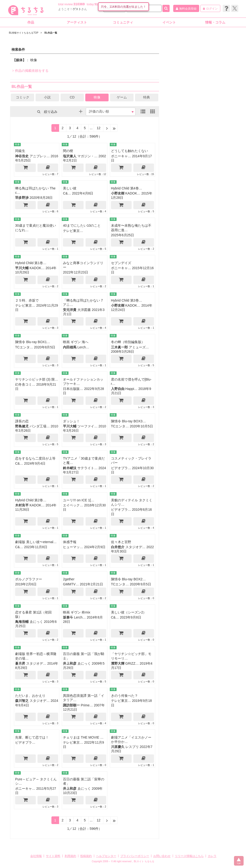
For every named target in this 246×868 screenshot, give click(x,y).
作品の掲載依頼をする (31, 71)
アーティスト (77, 22)
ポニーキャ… (121, 156)
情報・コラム (215, 22)
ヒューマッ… (73, 547)
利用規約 (70, 856)
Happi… (132, 389)
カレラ (212, 856)
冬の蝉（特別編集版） (128, 342)
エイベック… (73, 505)
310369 (79, 4)
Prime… (87, 705)
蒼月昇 (20, 663)
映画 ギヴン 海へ (76, 342)
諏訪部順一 (71, 705)
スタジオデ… (135, 547)
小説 (47, 97)
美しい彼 (70, 188)
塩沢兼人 (70, 156)
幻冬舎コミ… (25, 384)
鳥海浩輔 (22, 622)
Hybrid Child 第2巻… (31, 500)
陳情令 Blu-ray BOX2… (128, 579)
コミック (23, 97)
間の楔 (68, 151)
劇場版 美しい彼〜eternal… (36, 542)
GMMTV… (71, 584)
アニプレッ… (40, 156)
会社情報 (36, 856)
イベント (169, 22)
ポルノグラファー (29, 579)
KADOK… (133, 193)
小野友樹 (118, 193)
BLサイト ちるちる (144, 861)
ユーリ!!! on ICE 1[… (79, 500)
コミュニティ (123, 22)
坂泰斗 (68, 617)
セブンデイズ (121, 263)
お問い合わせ (162, 856)
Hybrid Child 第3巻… (127, 300)
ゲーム (122, 97)
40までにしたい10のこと (82, 225)
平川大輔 (22, 268)
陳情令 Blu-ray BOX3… (128, 421)
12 (98, 128)
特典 (147, 97)
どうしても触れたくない (129, 151)
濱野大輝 (118, 663)
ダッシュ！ (71, 421)
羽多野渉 (22, 198)
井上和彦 (70, 663)
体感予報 (70, 542)
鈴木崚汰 (70, 468)
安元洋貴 (70, 310)
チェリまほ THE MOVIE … (83, 737)
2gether (69, 579)
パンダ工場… (40, 426)
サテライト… (87, 468)
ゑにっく (36, 622)
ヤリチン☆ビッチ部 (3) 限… (37, 379)
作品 (31, 22)
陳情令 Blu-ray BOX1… (33, 342)
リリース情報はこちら (189, 856)
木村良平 (22, 505)
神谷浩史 (22, 156)
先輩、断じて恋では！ (32, 737)
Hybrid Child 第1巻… (31, 263)
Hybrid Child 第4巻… (127, 188)
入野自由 (118, 389)
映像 (97, 97)
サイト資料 (53, 856)
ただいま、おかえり (30, 696)
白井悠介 (118, 547)
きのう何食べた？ (124, 696)
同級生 (20, 151)
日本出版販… (73, 389)
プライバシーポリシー (135, 856)
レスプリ (132, 747)
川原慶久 (118, 747)
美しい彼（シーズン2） (129, 612)
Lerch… (83, 347)
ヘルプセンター (106, 856)
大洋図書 (84, 310)
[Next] (107, 128)
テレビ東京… (73, 231)
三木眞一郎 (119, 347)
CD (72, 97)
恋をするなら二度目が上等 (35, 458)
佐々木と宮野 (121, 542)
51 (96, 4)
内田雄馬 (70, 347)
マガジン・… (87, 156)
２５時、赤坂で (27, 300)
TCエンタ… (24, 347)
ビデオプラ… (121, 468)
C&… (67, 193)
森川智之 (22, 701)
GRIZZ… (132, 663)
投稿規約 (86, 856)
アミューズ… (139, 347)
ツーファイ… (87, 426)
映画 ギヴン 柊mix (77, 612)
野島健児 (22, 426)
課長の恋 (22, 421)
